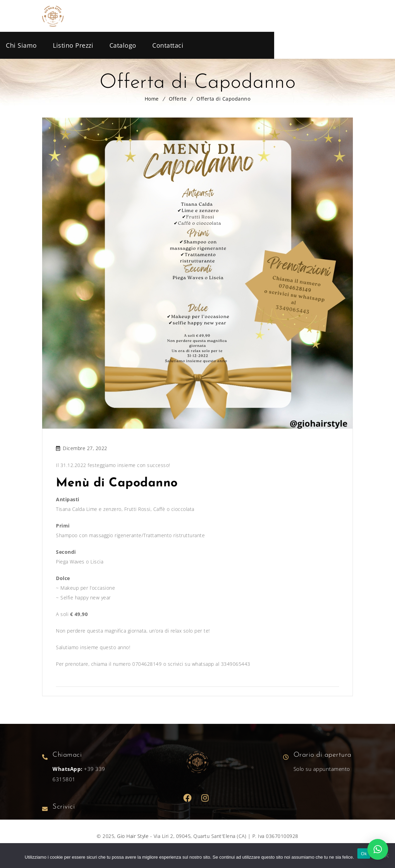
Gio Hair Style (133, 836)
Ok (364, 854)
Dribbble (205, 798)
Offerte (178, 99)
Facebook (188, 798)
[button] (378, 849)
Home (152, 99)
